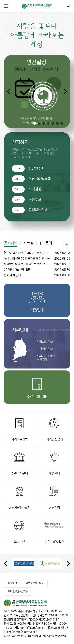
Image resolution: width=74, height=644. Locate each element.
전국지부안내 (45, 342)
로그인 (68, 6)
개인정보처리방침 (35, 583)
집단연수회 (37, 168)
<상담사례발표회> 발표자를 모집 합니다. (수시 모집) (37, 259)
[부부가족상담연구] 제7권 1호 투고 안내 (37, 253)
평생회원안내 (38, 210)
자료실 (28, 243)
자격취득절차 (20, 426)
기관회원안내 (45, 349)
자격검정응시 (55, 426)
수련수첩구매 (20, 460)
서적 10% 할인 (55, 529)
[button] (65, 92)
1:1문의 (46, 243)
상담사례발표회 (40, 179)
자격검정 (35, 189)
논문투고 (35, 200)
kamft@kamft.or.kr (32, 628)
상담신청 (55, 495)
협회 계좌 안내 (37, 275)
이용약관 (12, 583)
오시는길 (20, 529)
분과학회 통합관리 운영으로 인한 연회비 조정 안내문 (37, 264)
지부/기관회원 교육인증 (46, 358)
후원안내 (55, 460)
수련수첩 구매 (37, 397)
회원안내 (37, 310)
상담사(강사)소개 (20, 495)
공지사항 (11, 243)
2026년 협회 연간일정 (37, 270)
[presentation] (5, 563)
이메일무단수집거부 (18, 591)
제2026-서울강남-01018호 (44, 620)
